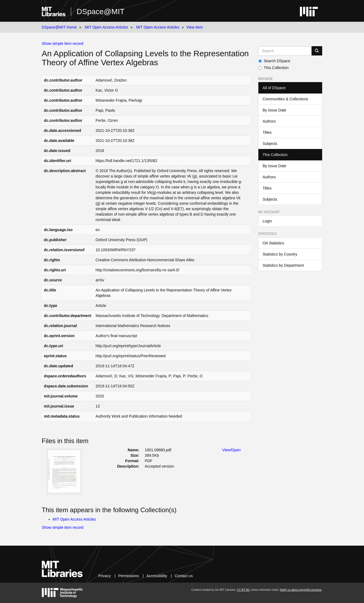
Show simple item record (63, 43)
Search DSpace (274, 61)
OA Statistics (273, 243)
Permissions (128, 576)
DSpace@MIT (101, 12)
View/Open (231, 450)
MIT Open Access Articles (106, 27)
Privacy (105, 576)
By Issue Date (274, 110)
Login (267, 221)
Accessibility (157, 576)
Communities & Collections (285, 99)
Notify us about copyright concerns (301, 590)
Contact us (184, 576)
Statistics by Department (283, 265)
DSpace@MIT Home (59, 27)
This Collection (274, 68)
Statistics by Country (280, 254)
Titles (267, 132)
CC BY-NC (243, 590)
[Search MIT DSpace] (285, 51)
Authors (269, 121)
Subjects (270, 144)
